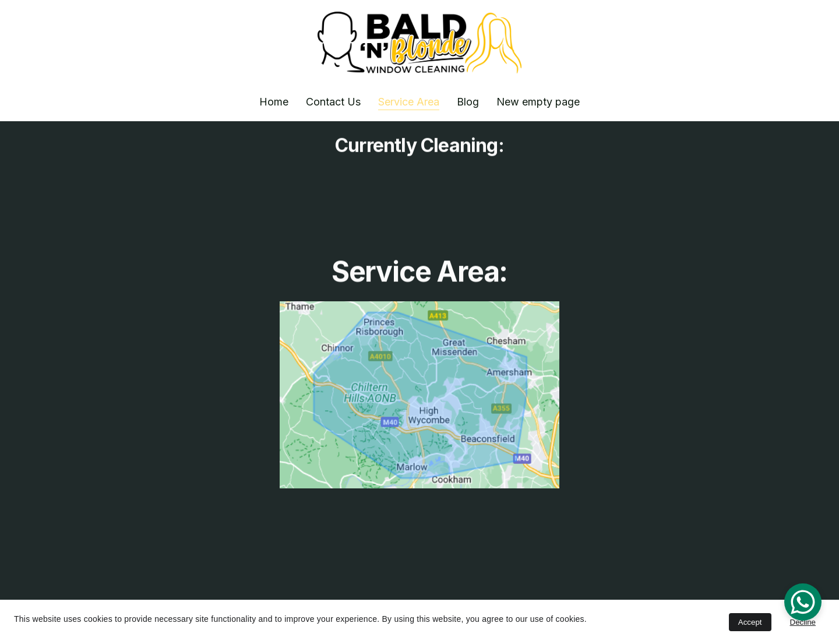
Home (274, 102)
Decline (803, 622)
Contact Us (333, 102)
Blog (468, 102)
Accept (750, 622)
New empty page (538, 102)
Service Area (409, 102)
